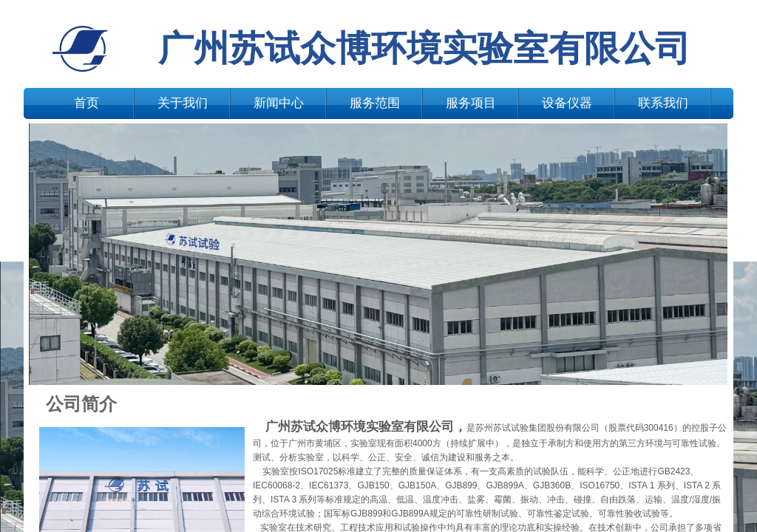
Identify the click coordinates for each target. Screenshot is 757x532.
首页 (86, 103)
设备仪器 (567, 103)
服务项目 (471, 103)
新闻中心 (279, 103)
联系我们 (663, 103)
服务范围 (375, 103)
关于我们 (183, 103)
